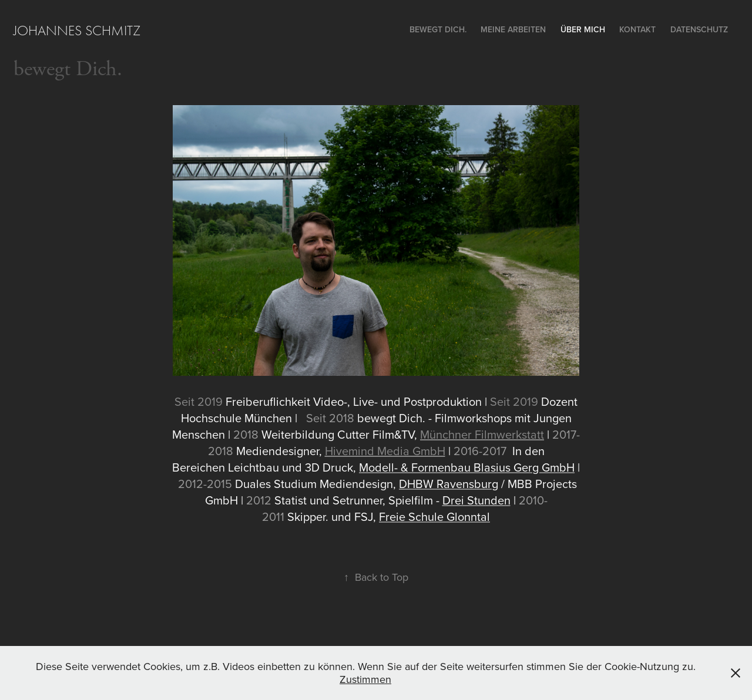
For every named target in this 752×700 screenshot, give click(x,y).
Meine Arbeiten (513, 29)
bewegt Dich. (68, 69)
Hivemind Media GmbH (385, 451)
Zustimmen (365, 679)
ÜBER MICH (583, 29)
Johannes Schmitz (77, 31)
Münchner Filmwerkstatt (482, 434)
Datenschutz (699, 29)
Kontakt (637, 29)
